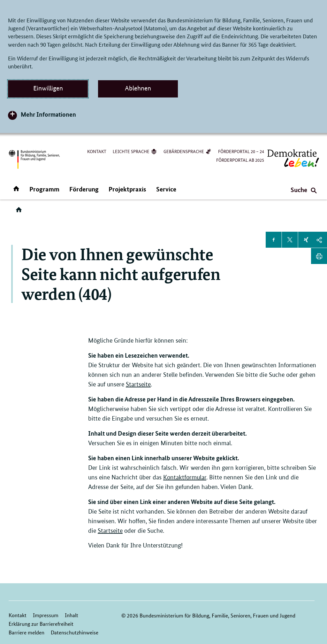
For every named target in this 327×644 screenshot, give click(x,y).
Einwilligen (48, 88)
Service (166, 189)
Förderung (84, 189)
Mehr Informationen (48, 114)
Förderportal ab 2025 (240, 160)
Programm (44, 189)
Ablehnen (138, 88)
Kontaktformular (185, 477)
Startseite (138, 384)
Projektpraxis (127, 189)
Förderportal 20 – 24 (241, 151)
